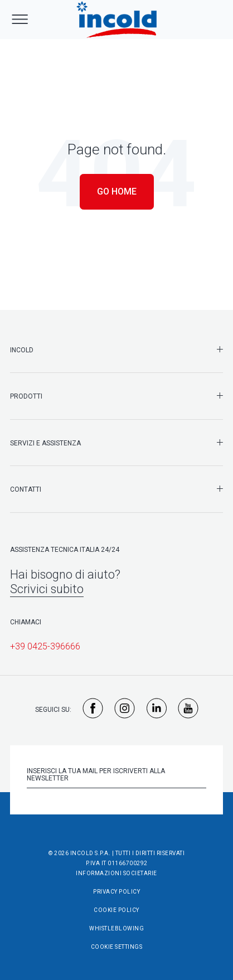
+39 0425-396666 (45, 646)
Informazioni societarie (116, 873)
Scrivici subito (47, 589)
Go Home (117, 191)
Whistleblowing (116, 928)
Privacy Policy (116, 892)
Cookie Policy (116, 910)
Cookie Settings (117, 947)
